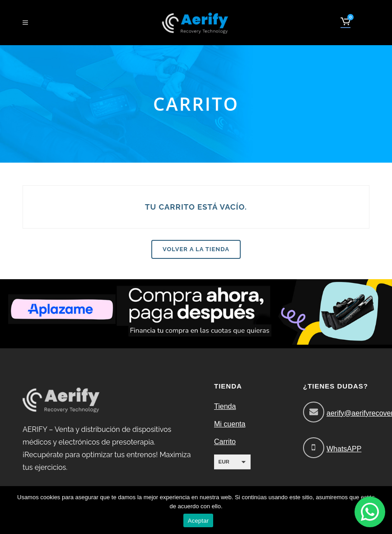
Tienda (225, 406)
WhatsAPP (344, 449)
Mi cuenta (230, 424)
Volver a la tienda (196, 249)
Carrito (225, 442)
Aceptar (198, 521)
